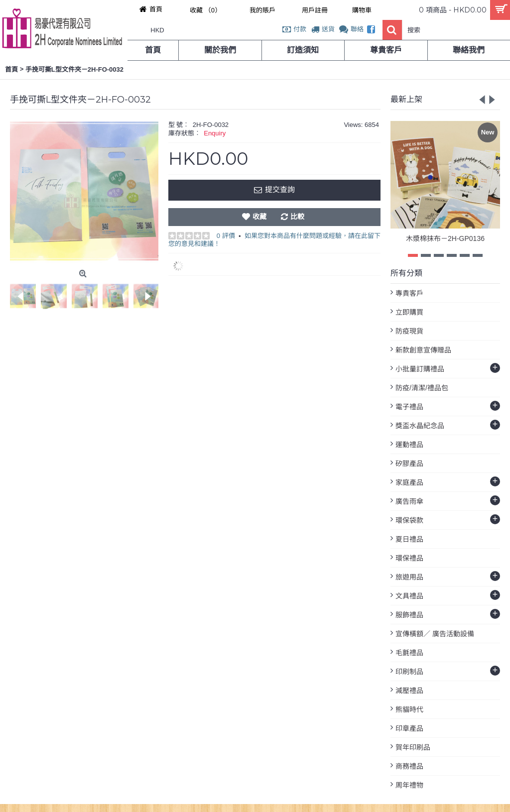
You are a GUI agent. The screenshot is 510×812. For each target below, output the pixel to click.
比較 (297, 217)
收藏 (259, 217)
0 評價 (226, 236)
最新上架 (406, 99)
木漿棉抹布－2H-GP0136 (445, 238)
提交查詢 (274, 190)
